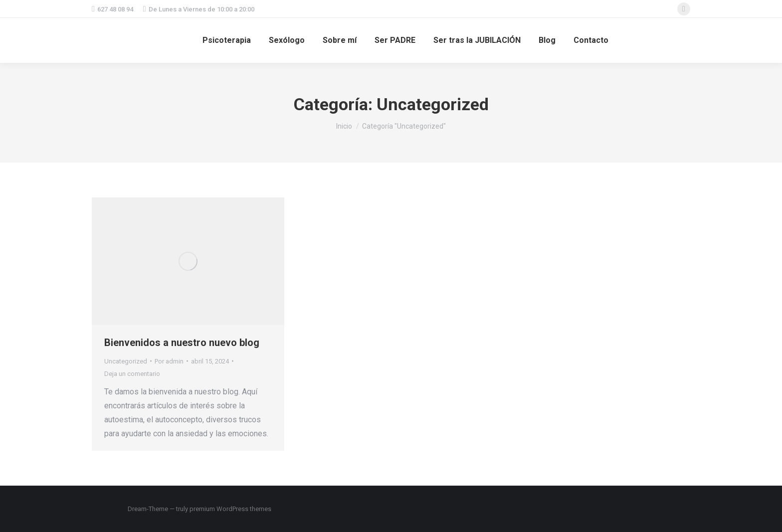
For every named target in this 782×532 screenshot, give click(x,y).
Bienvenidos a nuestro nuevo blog (182, 343)
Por (169, 361)
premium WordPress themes (230, 509)
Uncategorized (126, 361)
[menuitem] (227, 40)
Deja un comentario (132, 374)
